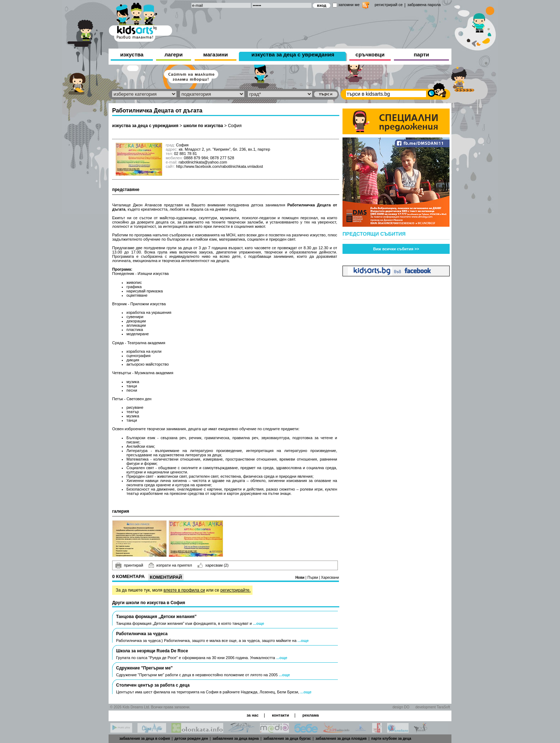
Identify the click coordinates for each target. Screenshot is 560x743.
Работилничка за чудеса (142, 634)
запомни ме (349, 5)
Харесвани (330, 578)
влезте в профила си (184, 590)
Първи (313, 578)
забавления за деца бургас (287, 739)
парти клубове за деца (391, 739)
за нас (252, 715)
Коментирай (166, 577)
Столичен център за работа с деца (153, 685)
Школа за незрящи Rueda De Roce (152, 651)
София (235, 126)
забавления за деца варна (236, 739)
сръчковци (370, 54)
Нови (300, 578)
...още (258, 623)
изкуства (132, 54)
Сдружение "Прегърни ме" (144, 668)
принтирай (129, 566)
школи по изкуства (203, 126)
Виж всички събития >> (396, 249)
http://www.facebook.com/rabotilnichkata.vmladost (219, 166)
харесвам (213, 565)
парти (422, 54)
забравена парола (424, 5)
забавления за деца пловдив (341, 739)
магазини (216, 54)
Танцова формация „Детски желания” (156, 617)
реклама (311, 715)
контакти (280, 715)
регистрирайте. (236, 590)
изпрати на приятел (170, 565)
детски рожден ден (191, 739)
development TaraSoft (433, 707)
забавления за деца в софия (145, 739)
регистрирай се (389, 5)
